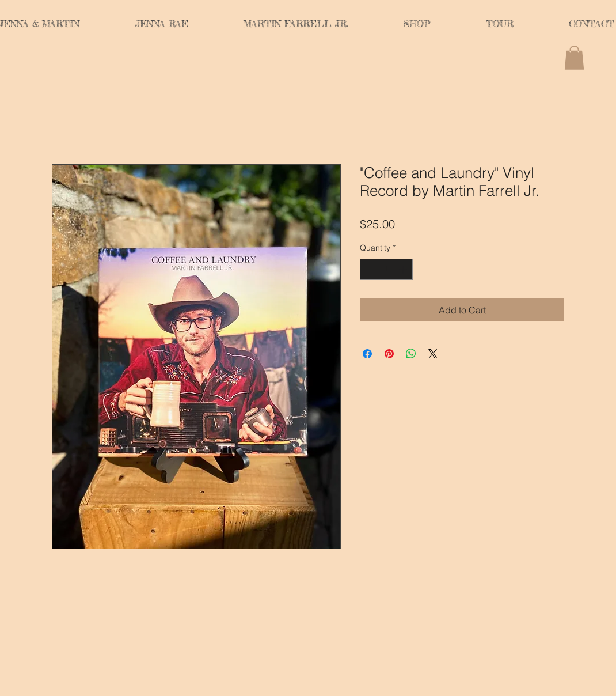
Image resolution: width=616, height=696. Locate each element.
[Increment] (404, 269)
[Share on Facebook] (367, 354)
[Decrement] (369, 269)
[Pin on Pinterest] (389, 354)
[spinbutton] (386, 269)
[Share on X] (433, 354)
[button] (574, 58)
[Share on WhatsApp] (411, 354)
